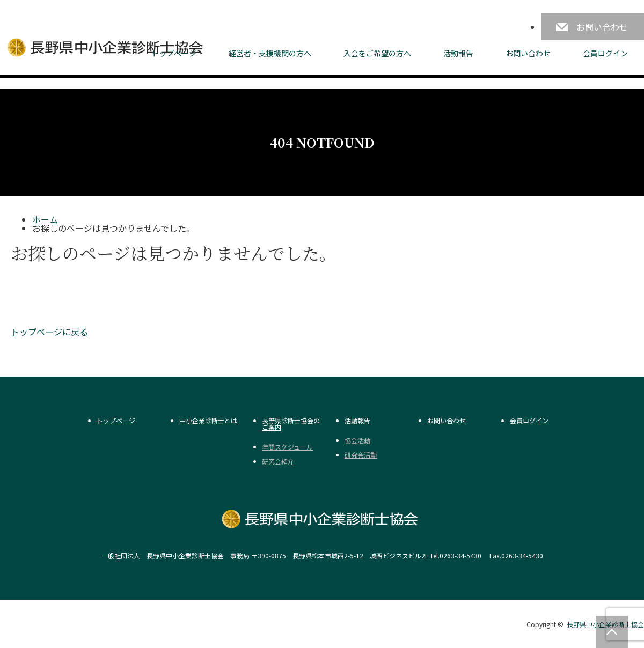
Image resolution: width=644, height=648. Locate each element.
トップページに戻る (49, 332)
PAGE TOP (612, 632)
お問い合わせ (602, 27)
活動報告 (458, 53)
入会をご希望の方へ (377, 53)
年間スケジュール (287, 447)
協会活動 (357, 440)
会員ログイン (605, 53)
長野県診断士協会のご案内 (291, 424)
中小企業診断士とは (208, 421)
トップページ (174, 53)
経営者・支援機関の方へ (270, 53)
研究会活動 (361, 455)
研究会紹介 (278, 461)
